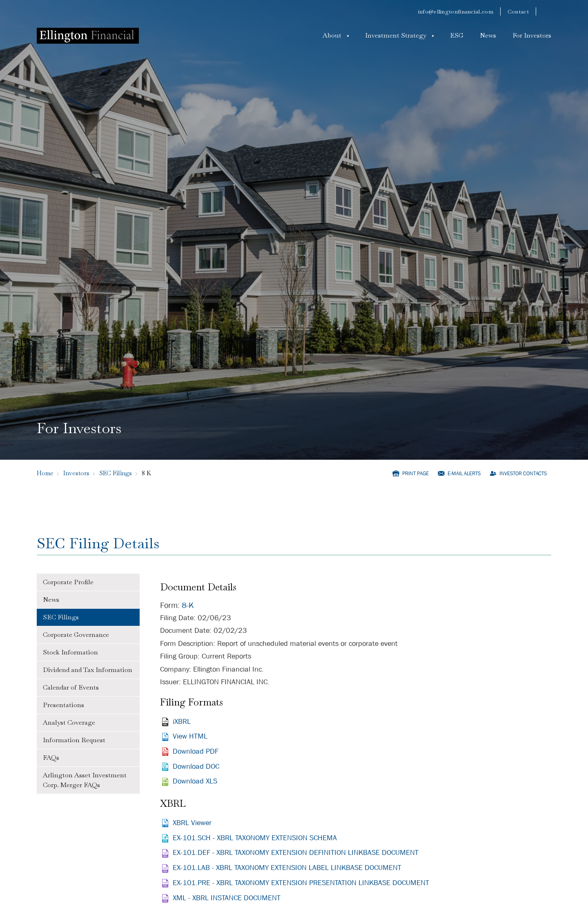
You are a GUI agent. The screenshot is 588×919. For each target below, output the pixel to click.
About (332, 36)
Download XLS (195, 781)
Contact (518, 11)
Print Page (415, 473)
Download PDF (196, 751)
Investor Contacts (523, 473)
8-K (188, 605)
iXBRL (182, 722)
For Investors (532, 36)
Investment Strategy (396, 36)
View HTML (190, 736)
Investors (76, 473)
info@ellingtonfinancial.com (456, 11)
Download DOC (196, 767)
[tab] (88, 582)
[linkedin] (547, 11)
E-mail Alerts (464, 473)
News (488, 36)
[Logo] (88, 35)
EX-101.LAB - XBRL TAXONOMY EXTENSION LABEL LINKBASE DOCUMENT (287, 868)
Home (45, 473)
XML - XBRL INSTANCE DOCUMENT (227, 898)
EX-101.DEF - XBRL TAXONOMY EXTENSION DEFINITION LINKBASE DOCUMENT (296, 853)
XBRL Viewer (192, 823)
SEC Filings (116, 473)
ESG (457, 36)
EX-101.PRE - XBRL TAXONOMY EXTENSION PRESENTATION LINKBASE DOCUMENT (301, 883)
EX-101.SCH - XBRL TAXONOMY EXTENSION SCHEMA (255, 838)
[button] (336, 36)
